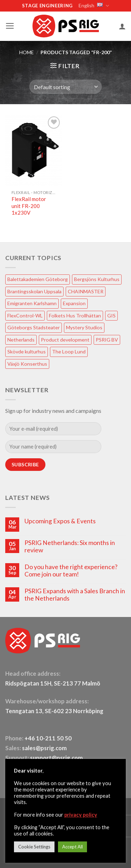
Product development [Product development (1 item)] (65, 340)
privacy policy (81, 815)
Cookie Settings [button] (34, 847)
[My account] (122, 26)
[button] (10, 26)
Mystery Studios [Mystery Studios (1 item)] (84, 327)
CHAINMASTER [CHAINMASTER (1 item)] (86, 291)
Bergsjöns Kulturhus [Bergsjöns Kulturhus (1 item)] (97, 279)
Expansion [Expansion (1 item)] (74, 303)
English (93, 6)
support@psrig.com (56, 758)
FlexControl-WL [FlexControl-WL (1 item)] (25, 315)
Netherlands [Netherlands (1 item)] (21, 340)
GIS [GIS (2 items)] (111, 315)
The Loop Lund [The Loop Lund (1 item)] (69, 351)
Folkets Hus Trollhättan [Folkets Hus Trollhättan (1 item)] (75, 315)
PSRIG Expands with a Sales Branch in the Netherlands (75, 595)
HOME (27, 52)
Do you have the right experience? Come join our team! (71, 571)
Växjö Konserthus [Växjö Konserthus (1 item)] (27, 364)
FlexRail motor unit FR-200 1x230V (29, 206)
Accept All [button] (72, 847)
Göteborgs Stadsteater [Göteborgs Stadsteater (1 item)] (34, 327)
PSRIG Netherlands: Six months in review (70, 546)
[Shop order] (65, 87)
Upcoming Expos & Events (60, 521)
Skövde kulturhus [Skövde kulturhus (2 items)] (27, 351)
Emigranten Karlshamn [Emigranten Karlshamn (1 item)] (32, 303)
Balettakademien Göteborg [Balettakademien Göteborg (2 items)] (38, 279)
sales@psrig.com (44, 748)
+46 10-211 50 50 (49, 738)
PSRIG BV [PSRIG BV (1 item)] (107, 340)
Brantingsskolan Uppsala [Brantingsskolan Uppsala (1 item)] (34, 291)
